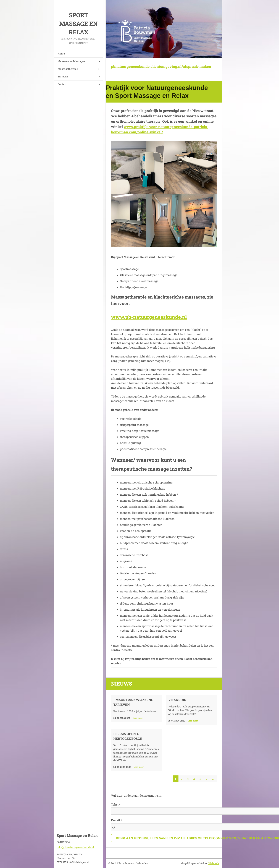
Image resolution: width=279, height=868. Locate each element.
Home (61, 53)
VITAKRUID (177, 700)
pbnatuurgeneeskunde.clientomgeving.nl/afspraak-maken (161, 66)
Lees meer (138, 718)
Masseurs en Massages (71, 61)
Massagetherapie (68, 69)
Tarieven (63, 76)
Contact (62, 84)
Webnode (214, 863)
